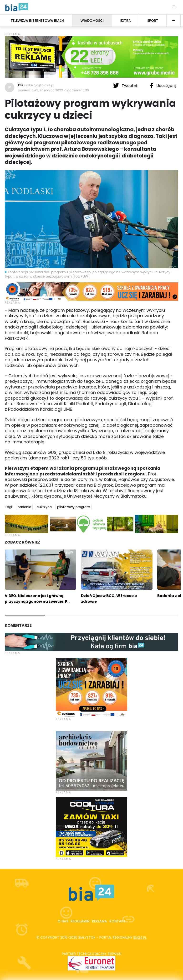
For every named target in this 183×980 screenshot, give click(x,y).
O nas (63, 921)
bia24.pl (140, 937)
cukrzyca (44, 507)
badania (24, 507)
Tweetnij (126, 86)
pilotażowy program (74, 507)
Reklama (99, 921)
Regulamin (80, 921)
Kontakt (117, 921)
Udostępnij (163, 86)
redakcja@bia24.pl (39, 85)
